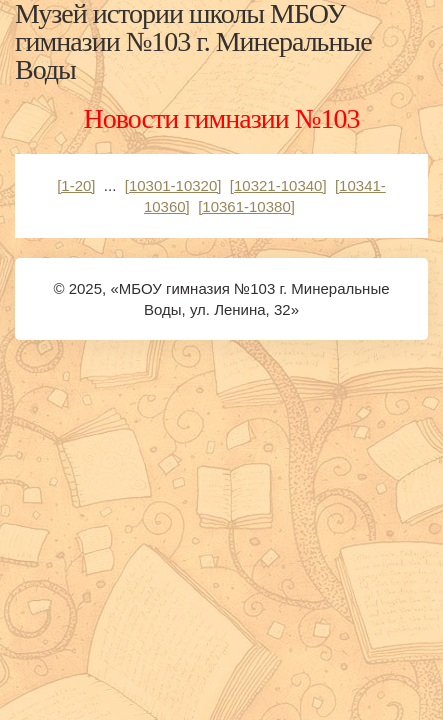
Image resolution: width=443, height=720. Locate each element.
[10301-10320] (173, 185)
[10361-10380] (246, 206)
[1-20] (76, 185)
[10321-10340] (278, 185)
